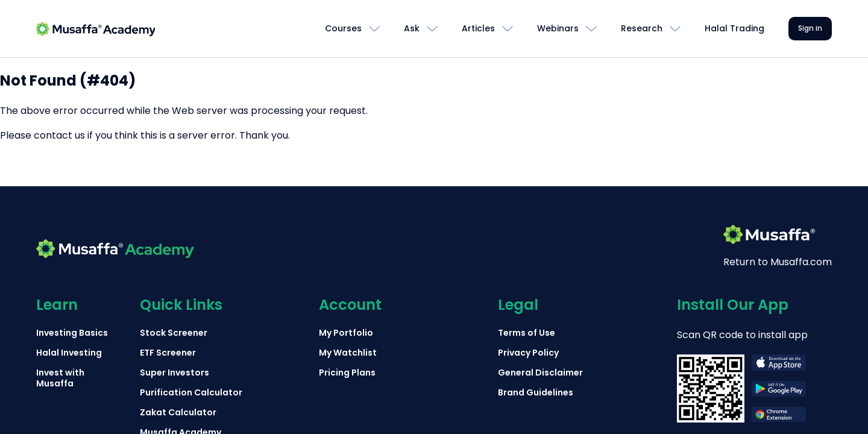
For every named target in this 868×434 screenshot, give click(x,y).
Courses (343, 28)
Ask (412, 28)
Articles (478, 28)
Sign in (810, 28)
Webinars (558, 28)
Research (642, 28)
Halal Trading (734, 28)
